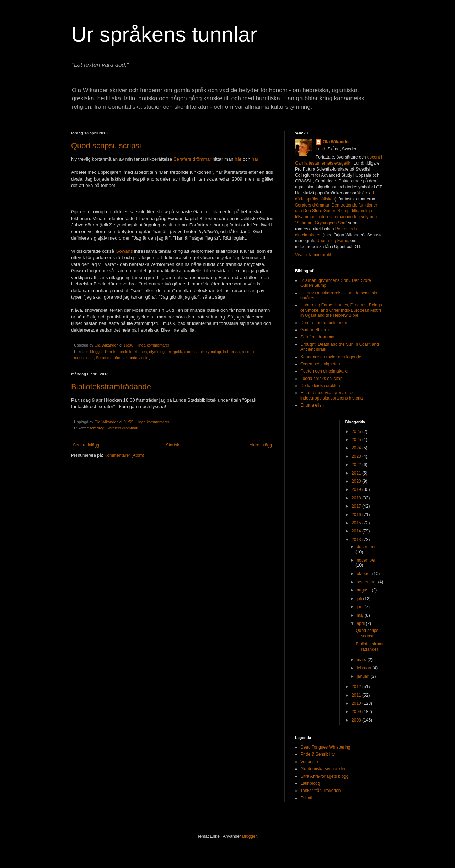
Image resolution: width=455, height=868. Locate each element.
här (238, 159)
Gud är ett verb (315, 330)
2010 (357, 703)
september (367, 582)
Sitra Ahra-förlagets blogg (324, 776)
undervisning (140, 358)
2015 (357, 523)
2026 (357, 432)
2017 (357, 506)
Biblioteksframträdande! (112, 387)
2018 (357, 498)
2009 (357, 712)
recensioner (84, 358)
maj (361, 615)
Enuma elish (312, 405)
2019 (357, 489)
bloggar (97, 352)
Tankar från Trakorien (320, 791)
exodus (190, 352)
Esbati (306, 798)
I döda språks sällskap (322, 379)
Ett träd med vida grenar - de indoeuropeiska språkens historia (331, 395)
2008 (357, 720)
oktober (364, 574)
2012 (357, 687)
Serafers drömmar (192, 159)
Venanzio (309, 762)
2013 (357, 540)
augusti (364, 590)
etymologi (157, 352)
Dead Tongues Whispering (325, 747)
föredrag (97, 428)
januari (363, 676)
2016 (357, 515)
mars (362, 660)
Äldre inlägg (261, 445)
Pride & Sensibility (318, 754)
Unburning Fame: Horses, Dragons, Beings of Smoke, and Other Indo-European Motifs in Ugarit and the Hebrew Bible (341, 310)
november (366, 560)
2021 (357, 473)
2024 (357, 448)
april (361, 623)
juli (360, 599)
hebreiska (232, 352)
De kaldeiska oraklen (320, 386)
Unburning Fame (332, 241)
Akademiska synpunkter (323, 769)
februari (364, 668)
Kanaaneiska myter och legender (331, 357)
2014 (357, 531)
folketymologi (210, 352)
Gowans (124, 251)
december (366, 547)
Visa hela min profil (313, 255)
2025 (357, 440)
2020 (357, 481)
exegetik (175, 352)
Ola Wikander (336, 142)
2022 (357, 465)
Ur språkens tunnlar (164, 34)
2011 (357, 695)
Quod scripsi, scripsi (106, 146)
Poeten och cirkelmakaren (325, 371)
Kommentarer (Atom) (124, 455)
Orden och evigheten (320, 364)
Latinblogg (310, 783)
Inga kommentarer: (155, 345)
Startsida (174, 445)
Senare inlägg (86, 445)
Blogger (249, 836)
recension (250, 352)
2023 (357, 456)
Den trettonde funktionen (126, 352)
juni (360, 607)
